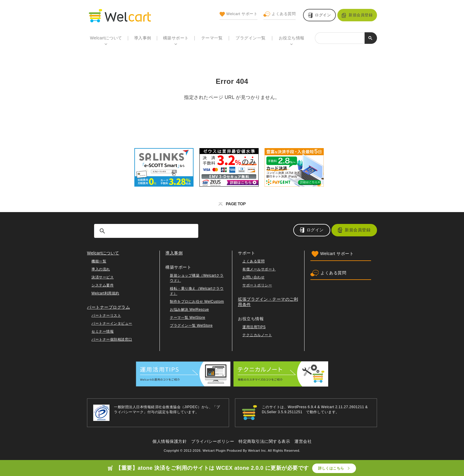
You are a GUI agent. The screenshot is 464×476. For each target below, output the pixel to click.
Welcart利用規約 (105, 293)
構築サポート (176, 38)
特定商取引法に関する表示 (264, 441)
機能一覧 (99, 261)
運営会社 (303, 441)
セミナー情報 (103, 331)
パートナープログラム (108, 307)
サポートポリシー (257, 285)
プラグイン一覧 (251, 38)
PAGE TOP (232, 204)
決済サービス (103, 277)
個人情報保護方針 (170, 441)
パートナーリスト (106, 315)
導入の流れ (101, 269)
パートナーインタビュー (112, 323)
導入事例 (143, 38)
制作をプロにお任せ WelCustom (197, 302)
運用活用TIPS (254, 327)
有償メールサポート (259, 269)
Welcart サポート (239, 14)
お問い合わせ (253, 277)
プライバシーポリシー (213, 441)
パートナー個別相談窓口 (112, 339)
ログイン (323, 15)
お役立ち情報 (292, 38)
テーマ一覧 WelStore (187, 318)
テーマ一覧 (212, 38)
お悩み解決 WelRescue (189, 310)
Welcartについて (106, 38)
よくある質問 (279, 14)
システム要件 (103, 285)
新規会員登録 (361, 15)
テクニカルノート (257, 335)
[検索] (340, 37)
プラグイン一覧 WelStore (191, 326)
